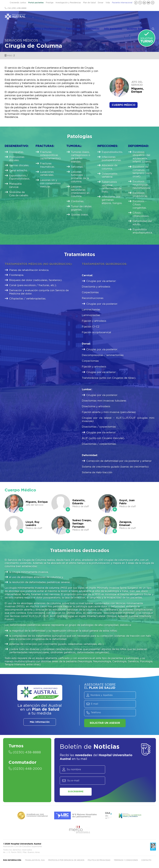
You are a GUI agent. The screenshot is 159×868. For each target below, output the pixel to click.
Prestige (50, 3)
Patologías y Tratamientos (91, 17)
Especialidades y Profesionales (50, 17)
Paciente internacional (122, 3)
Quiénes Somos (139, 17)
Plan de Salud (89, 3)
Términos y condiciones (126, 861)
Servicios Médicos (21, 41)
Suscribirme (74, 792)
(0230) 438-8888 (26, 752)
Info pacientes (118, 17)
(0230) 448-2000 (26, 769)
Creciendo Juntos (18, 3)
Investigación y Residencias (68, 3)
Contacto (146, 861)
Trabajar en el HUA (35, 861)
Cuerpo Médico (124, 105)
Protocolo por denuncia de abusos (66, 861)
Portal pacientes (36, 3)
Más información (40, 722)
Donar (101, 3)
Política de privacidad (99, 861)
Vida (108, 3)
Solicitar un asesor (105, 723)
